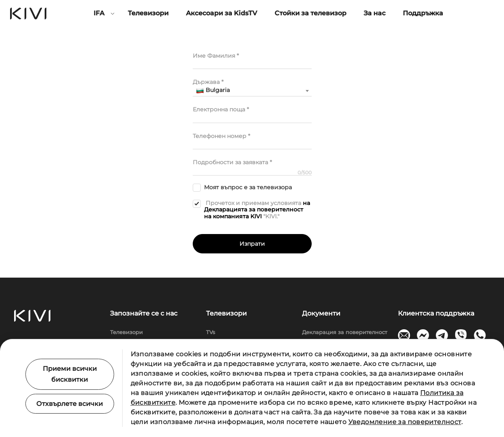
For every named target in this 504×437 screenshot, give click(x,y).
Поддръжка (423, 13)
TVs (211, 332)
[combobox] (252, 91)
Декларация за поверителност (345, 332)
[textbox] (252, 90)
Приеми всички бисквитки (70, 374)
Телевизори (148, 13)
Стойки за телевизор (310, 13)
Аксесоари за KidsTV (222, 13)
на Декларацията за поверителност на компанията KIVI (257, 210)
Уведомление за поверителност (405, 422)
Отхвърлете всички (70, 404)
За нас (375, 13)
